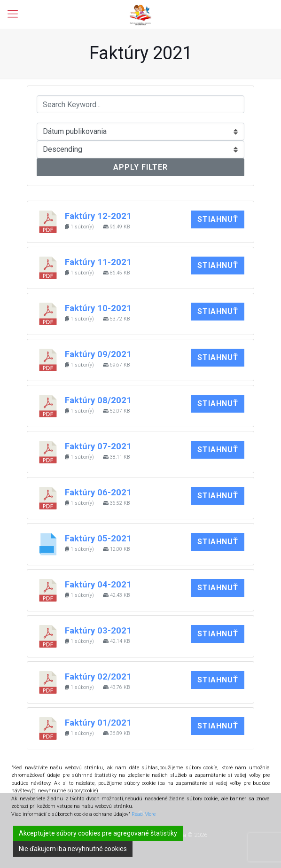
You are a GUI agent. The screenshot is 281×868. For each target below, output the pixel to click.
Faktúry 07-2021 (98, 446)
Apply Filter (140, 167)
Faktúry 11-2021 (98, 262)
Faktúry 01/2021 (98, 723)
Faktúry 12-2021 (98, 216)
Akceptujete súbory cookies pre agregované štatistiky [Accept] (98, 833)
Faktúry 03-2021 (98, 631)
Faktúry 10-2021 (98, 308)
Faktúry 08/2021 (98, 400)
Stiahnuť (218, 219)
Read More (144, 814)
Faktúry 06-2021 (98, 493)
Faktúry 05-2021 (98, 539)
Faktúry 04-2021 (98, 585)
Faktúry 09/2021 (98, 354)
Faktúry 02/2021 (98, 677)
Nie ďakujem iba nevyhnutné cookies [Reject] (73, 849)
